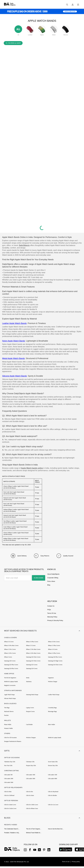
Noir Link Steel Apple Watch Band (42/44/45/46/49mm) (14, 493)
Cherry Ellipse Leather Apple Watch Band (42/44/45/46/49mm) (16, 487)
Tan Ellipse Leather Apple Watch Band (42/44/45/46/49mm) (15, 522)
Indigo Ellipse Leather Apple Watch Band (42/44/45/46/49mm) (16, 539)
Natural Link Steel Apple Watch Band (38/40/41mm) (15, 499)
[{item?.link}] (14, 851)
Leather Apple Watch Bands (14, 323)
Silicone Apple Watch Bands (14, 376)
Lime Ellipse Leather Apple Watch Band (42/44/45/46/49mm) (15, 528)
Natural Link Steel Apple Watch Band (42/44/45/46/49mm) (15, 516)
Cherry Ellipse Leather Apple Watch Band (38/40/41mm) (16, 534)
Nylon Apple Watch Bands (14, 341)
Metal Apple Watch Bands (13, 358)
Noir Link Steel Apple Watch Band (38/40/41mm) (14, 504)
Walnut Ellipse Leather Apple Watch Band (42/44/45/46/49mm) (16, 510)
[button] (42, 631)
